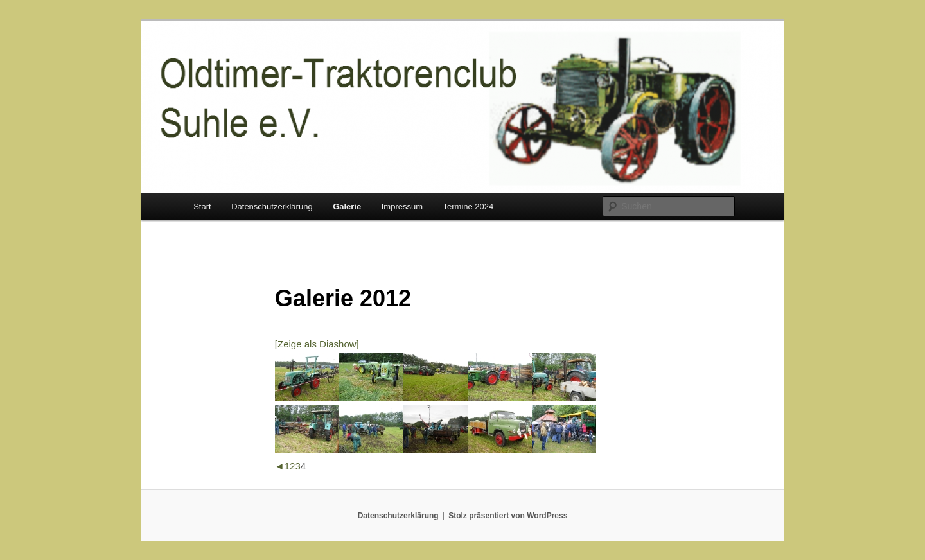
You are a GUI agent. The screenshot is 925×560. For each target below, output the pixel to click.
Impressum (402, 206)
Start (202, 206)
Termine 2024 (469, 206)
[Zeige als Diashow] (317, 344)
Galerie (347, 206)
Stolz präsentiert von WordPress (508, 516)
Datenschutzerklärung (272, 206)
